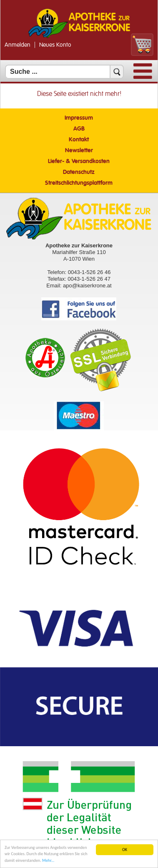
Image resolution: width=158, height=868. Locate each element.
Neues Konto (55, 45)
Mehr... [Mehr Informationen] (48, 861)
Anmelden (18, 45)
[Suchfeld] (64, 72)
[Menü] (143, 77)
